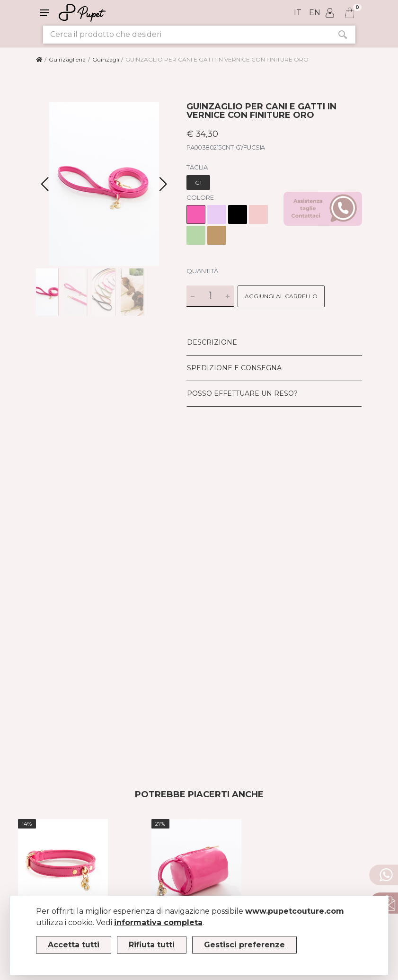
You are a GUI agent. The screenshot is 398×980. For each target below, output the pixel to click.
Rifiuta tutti (152, 945)
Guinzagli (106, 59)
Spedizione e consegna (234, 368)
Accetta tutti (74, 945)
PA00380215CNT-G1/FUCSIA (226, 147)
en (315, 13)
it (298, 13)
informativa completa (158, 922)
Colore (200, 197)
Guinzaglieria (67, 59)
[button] (163, 184)
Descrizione (212, 342)
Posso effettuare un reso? (242, 393)
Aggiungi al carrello (281, 296)
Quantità (202, 271)
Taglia (197, 167)
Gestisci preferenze (244, 945)
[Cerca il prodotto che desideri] (186, 35)
